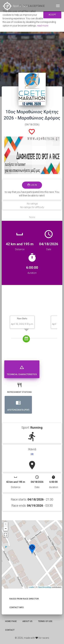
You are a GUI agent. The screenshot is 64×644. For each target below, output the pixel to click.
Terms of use (45, 621)
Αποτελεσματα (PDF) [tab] (18, 404)
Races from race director (24, 599)
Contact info (17, 607)
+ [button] (6, 524)
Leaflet (32, 587)
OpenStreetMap (45, 587)
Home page (11, 621)
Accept (52, 15)
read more (43, 26)
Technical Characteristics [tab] (22, 369)
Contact (10, 630)
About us (27, 621)
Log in (32, 185)
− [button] (6, 529)
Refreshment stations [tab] (19, 387)
